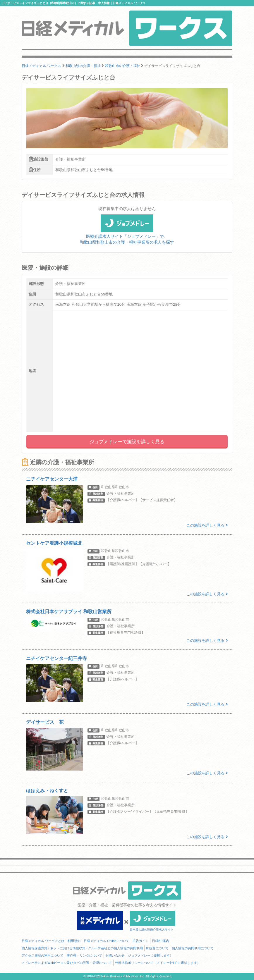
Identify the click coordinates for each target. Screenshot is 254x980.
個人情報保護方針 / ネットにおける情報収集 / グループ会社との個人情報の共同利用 (82, 948)
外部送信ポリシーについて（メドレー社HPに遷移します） (157, 963)
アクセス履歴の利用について (43, 955)
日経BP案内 (161, 941)
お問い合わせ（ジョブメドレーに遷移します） (139, 955)
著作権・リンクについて (84, 955)
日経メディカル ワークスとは (43, 941)
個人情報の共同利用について (193, 948)
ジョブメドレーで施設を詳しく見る (127, 442)
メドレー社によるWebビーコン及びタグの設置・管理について (67, 963)
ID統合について (157, 948)
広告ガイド (141, 941)
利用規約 (74, 941)
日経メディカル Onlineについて (107, 941)
